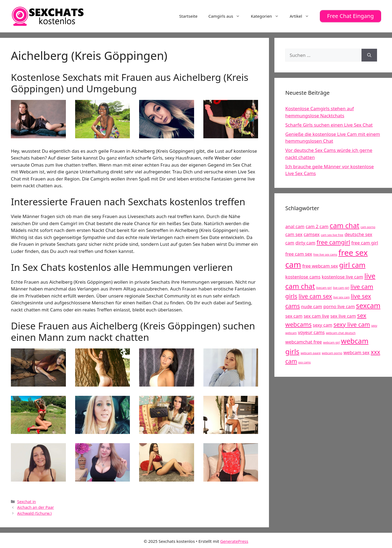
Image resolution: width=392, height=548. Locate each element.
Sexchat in (27, 501)
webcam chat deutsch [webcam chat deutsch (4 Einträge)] (341, 333)
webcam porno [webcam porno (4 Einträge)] (332, 353)
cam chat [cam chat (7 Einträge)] (344, 225)
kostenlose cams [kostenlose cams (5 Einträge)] (303, 276)
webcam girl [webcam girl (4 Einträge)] (331, 342)
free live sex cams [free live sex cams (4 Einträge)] (325, 254)
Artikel (302, 16)
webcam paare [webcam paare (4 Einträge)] (310, 353)
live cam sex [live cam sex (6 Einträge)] (315, 296)
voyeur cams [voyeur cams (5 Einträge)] (311, 332)
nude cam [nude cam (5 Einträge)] (312, 306)
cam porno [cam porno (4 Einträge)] (368, 227)
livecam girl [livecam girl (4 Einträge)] (324, 287)
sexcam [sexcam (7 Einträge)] (368, 306)
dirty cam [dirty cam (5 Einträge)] (305, 242)
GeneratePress (234, 541)
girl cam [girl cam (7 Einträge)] (352, 265)
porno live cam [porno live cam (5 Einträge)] (339, 306)
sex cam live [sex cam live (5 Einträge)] (316, 316)
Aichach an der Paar (36, 507)
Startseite (188, 16)
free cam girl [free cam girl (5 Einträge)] (365, 242)
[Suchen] (369, 55)
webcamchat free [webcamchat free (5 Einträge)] (304, 342)
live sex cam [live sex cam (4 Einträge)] (341, 297)
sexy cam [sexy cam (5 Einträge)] (322, 325)
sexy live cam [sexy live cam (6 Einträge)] (352, 324)
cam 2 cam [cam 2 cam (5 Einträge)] (317, 226)
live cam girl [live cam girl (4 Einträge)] (341, 287)
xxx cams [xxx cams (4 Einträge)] (305, 362)
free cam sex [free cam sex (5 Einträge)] (299, 254)
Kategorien (267, 16)
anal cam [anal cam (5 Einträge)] (295, 226)
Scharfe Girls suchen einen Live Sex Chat (329, 125)
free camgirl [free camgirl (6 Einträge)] (333, 242)
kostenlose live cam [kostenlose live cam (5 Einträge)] (342, 276)
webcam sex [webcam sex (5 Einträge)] (357, 352)
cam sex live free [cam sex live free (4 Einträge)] (332, 235)
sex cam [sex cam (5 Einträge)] (294, 316)
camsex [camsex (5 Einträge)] (312, 234)
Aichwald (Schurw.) (34, 513)
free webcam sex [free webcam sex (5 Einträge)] (320, 266)
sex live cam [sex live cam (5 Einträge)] (343, 316)
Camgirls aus (227, 16)
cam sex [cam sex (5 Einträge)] (294, 234)
